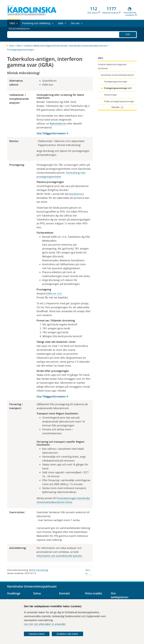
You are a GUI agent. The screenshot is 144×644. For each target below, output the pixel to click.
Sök (128, 34)
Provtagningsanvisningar (20, 50)
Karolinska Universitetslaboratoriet (88, 46)
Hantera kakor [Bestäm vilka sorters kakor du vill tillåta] (37, 634)
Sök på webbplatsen (20, 34)
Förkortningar (110, 95)
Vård (19, 46)
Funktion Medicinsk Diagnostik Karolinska (46, 46)
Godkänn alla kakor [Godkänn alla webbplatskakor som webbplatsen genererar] (67, 634)
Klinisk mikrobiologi (39, 570)
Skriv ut (88, 572)
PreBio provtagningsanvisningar (119, 101)
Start (12, 46)
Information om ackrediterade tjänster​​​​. (60, 556)
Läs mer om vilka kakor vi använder (45, 624)
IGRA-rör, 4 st (54, 293)
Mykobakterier (58, 123)
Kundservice (77, 194)
